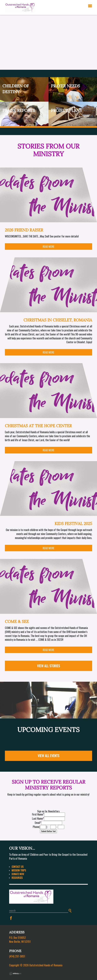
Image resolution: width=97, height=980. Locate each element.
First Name (38, 814)
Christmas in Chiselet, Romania (58, 320)
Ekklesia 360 (15, 974)
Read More (48, 246)
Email (38, 823)
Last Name (38, 818)
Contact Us (18, 867)
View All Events (48, 756)
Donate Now (18, 874)
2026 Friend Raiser (24, 230)
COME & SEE (17, 622)
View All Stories (48, 666)
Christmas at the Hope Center (38, 426)
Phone (36, 827)
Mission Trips (19, 870)
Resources (17, 878)
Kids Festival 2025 (73, 524)
